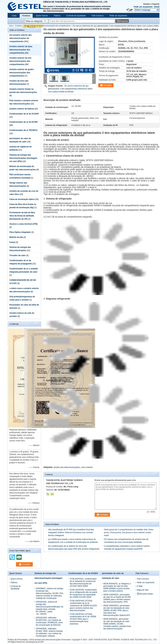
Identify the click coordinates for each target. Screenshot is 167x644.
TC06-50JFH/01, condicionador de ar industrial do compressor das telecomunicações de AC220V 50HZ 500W (83, 582)
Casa (14, 16)
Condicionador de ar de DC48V (24, 122)
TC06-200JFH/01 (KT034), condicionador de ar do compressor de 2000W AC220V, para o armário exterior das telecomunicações (83, 606)
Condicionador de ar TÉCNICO (23, 130)
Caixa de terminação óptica (22, 199)
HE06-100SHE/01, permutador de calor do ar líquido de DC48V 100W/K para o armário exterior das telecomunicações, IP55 (117, 598)
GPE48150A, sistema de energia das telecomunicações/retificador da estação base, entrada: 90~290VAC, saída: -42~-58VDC (50, 608)
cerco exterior (87, 467)
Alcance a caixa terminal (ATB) (23, 224)
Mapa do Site (143, 590)
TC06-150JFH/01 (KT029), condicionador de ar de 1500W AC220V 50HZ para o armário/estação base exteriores (83, 619)
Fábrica (57, 16)
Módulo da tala (16, 237)
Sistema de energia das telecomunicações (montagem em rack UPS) (23, 158)
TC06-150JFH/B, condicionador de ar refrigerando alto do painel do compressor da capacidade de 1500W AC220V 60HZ (83, 593)
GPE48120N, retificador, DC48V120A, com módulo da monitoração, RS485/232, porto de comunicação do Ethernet (49, 621)
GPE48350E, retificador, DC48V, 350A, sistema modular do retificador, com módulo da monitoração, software (49, 632)
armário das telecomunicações (67, 467)
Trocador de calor (18, 255)
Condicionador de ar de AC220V (24, 114)
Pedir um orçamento (143, 7)
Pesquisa (123, 21)
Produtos (26, 16)
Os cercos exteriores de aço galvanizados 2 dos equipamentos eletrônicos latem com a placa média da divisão (70, 89)
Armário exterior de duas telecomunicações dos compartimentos (47, 26)
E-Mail (140, 586)
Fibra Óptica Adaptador (20, 232)
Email (157, 7)
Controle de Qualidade (76, 16)
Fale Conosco (98, 16)
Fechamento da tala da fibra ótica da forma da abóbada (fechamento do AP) (22, 216)
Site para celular (145, 594)
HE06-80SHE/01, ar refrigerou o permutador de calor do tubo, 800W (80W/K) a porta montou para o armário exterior (117, 587)
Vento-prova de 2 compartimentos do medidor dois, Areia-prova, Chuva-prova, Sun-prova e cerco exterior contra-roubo (129, 532)
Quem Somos (42, 16)
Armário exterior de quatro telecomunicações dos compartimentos (22, 73)
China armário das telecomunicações (45, 640)
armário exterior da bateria (22, 109)
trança (12, 242)
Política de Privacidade (18, 640)
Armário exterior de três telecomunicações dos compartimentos (20, 61)
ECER (41, 642)
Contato (107, 85)
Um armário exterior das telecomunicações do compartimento (21, 38)
